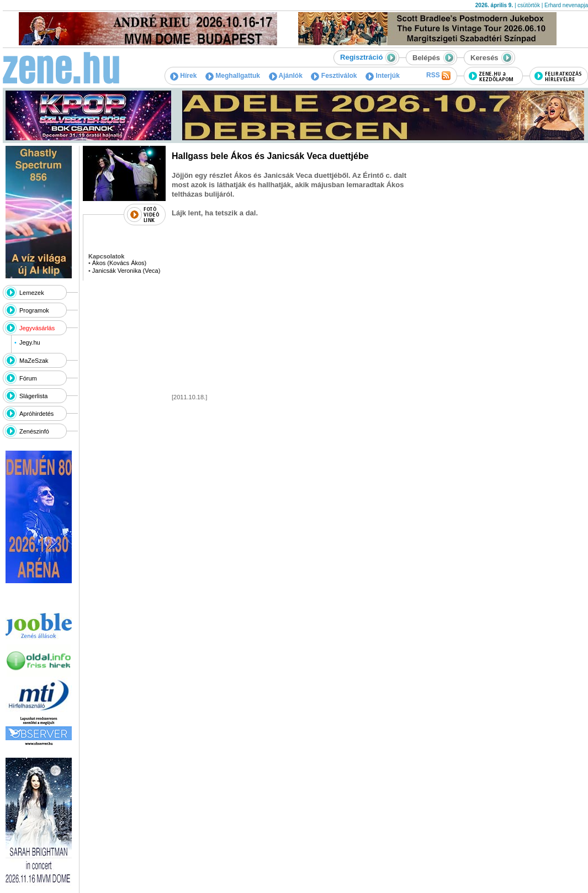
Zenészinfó (34, 431)
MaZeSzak (34, 361)
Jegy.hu (30, 342)
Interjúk (383, 76)
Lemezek (32, 293)
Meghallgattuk (233, 76)
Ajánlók (286, 76)
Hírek (183, 76)
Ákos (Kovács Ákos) (119, 263)
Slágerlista (33, 396)
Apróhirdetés (36, 414)
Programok (34, 310)
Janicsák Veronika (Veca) (126, 271)
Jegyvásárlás (37, 328)
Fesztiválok (334, 76)
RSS (438, 76)
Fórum (28, 378)
